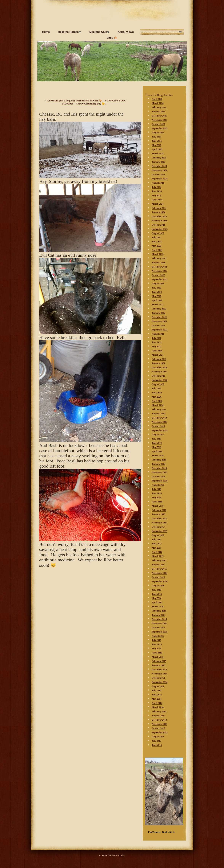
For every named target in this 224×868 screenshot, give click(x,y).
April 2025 (157, 149)
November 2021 (159, 321)
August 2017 (158, 535)
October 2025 (158, 124)
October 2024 (158, 174)
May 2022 (157, 296)
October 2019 (158, 426)
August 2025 (158, 133)
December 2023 (159, 216)
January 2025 (158, 162)
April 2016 (157, 602)
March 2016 (158, 607)
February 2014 (159, 711)
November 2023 (159, 221)
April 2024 (157, 200)
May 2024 (157, 195)
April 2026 (157, 99)
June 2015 (157, 644)
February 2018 (159, 510)
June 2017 (157, 544)
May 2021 (157, 346)
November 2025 (159, 120)
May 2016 (157, 598)
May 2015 (157, 649)
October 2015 (158, 628)
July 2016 (156, 590)
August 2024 (158, 183)
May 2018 (157, 497)
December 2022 (159, 267)
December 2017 (159, 518)
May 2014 (157, 699)
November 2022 (159, 271)
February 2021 (159, 359)
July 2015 (156, 640)
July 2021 (156, 338)
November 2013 (159, 724)
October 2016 (158, 577)
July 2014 (156, 690)
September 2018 (160, 481)
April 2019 (157, 451)
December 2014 (159, 669)
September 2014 (160, 682)
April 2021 (157, 351)
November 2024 (159, 170)
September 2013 (160, 732)
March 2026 (158, 103)
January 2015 (158, 665)
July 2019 (156, 439)
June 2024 (157, 191)
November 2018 (159, 472)
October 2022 (158, 275)
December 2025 (159, 116)
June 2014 (157, 695)
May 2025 (157, 145)
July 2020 (156, 388)
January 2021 (158, 363)
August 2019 (158, 435)
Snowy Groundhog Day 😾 (92, 104)
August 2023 (158, 233)
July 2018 (156, 489)
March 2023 (158, 254)
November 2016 (159, 573)
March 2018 (158, 506)
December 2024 (159, 166)
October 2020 (158, 376)
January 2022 (158, 313)
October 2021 (158, 325)
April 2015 (157, 653)
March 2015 (158, 657)
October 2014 (158, 678)
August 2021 (158, 334)
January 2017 (158, 565)
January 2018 (158, 514)
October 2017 (158, 527)
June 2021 (157, 342)
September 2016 (160, 581)
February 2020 (159, 409)
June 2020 (157, 393)
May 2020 (157, 397)
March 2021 (158, 355)
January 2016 (158, 615)
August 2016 (158, 586)
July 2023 (156, 237)
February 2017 (159, 560)
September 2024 (160, 179)
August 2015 (158, 636)
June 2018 (157, 493)
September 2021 (160, 330)
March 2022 (158, 305)
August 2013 (158, 737)
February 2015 (159, 661)
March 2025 (158, 154)
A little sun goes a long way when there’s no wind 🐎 (74, 101)
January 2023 (158, 263)
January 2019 (158, 464)
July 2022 (156, 288)
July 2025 (156, 137)
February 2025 (159, 158)
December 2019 (159, 418)
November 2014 (159, 674)
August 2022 (158, 284)
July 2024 (156, 187)
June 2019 (157, 443)
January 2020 (158, 414)
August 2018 (158, 485)
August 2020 (158, 384)
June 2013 (157, 745)
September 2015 (160, 632)
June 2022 (157, 292)
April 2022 (157, 300)
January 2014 (158, 716)
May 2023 (157, 246)
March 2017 (158, 556)
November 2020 (159, 372)
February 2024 (159, 208)
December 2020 (159, 367)
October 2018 (158, 477)
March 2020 (158, 405)
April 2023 (157, 250)
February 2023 (159, 258)
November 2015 (159, 623)
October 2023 (158, 225)
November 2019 (159, 422)
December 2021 (159, 317)
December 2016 (159, 569)
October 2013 (158, 728)
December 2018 (159, 468)
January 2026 (158, 112)
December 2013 (159, 720)
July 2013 (156, 741)
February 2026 (159, 107)
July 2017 (156, 539)
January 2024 (158, 212)
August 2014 (158, 686)
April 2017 (157, 552)
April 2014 (157, 703)
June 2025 (157, 141)
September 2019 (160, 430)
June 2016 (157, 594)
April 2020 (157, 401)
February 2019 (159, 460)
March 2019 (158, 456)
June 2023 (157, 242)
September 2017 (160, 531)
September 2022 (160, 279)
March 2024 (158, 204)
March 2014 (158, 707)
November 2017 (159, 523)
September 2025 (160, 128)
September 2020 (160, 380)
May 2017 (157, 548)
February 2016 (159, 611)
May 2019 (157, 447)
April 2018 (157, 502)
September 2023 (160, 229)
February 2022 (159, 309)
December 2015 (159, 619)
